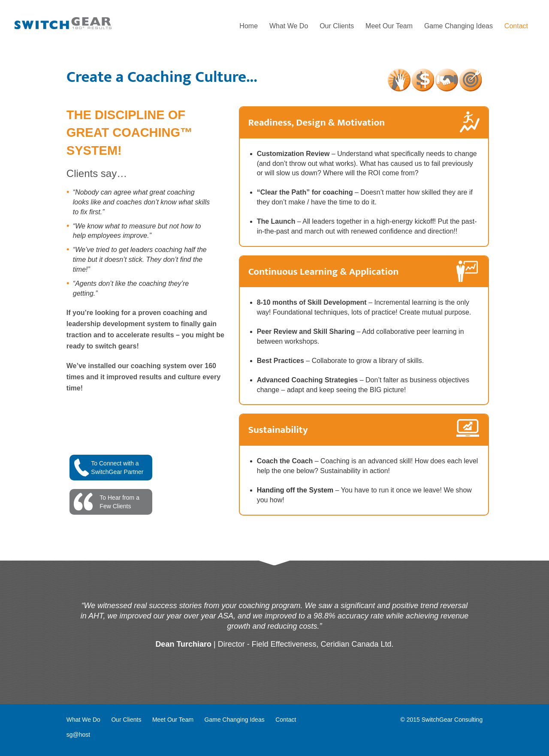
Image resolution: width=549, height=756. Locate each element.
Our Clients (337, 26)
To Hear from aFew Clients (119, 502)
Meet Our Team (389, 26)
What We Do (289, 26)
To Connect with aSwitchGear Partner (117, 468)
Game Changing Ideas (459, 26)
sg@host (78, 735)
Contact (516, 26)
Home (249, 26)
